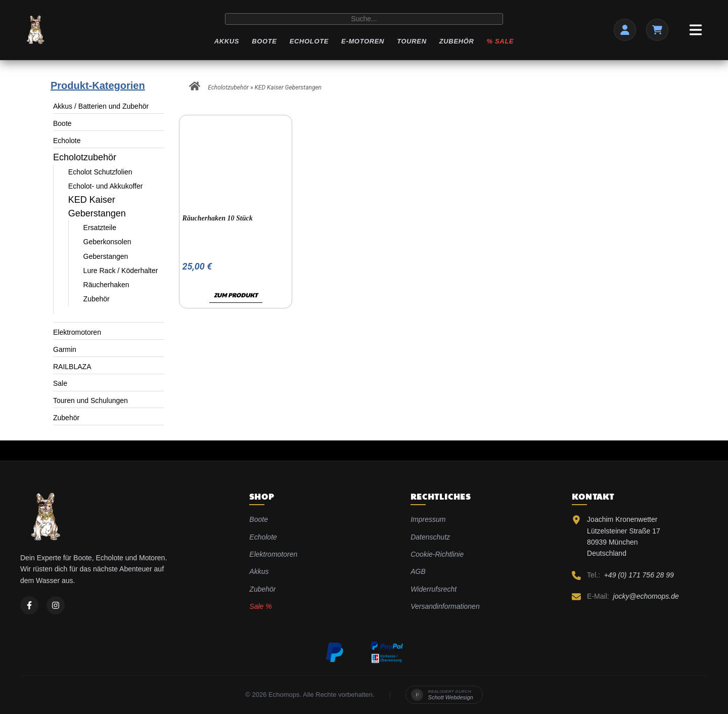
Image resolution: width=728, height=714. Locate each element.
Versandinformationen (445, 606)
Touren (412, 41)
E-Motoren (363, 41)
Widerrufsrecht (434, 589)
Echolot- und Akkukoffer (106, 186)
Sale (60, 383)
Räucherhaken (106, 285)
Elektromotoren (77, 332)
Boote (264, 41)
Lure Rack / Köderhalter (121, 271)
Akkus (227, 41)
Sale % (260, 606)
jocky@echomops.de (646, 596)
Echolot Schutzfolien (100, 172)
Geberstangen (106, 256)
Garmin (65, 349)
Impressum (428, 519)
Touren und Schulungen (90, 400)
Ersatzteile (100, 228)
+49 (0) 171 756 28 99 (639, 575)
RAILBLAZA (72, 367)
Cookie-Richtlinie (437, 554)
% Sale (500, 41)
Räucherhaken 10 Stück (217, 218)
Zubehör (457, 41)
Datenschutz (430, 537)
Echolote (309, 41)
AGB (418, 571)
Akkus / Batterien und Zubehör (101, 106)
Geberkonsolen (107, 242)
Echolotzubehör (85, 157)
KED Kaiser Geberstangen (288, 87)
